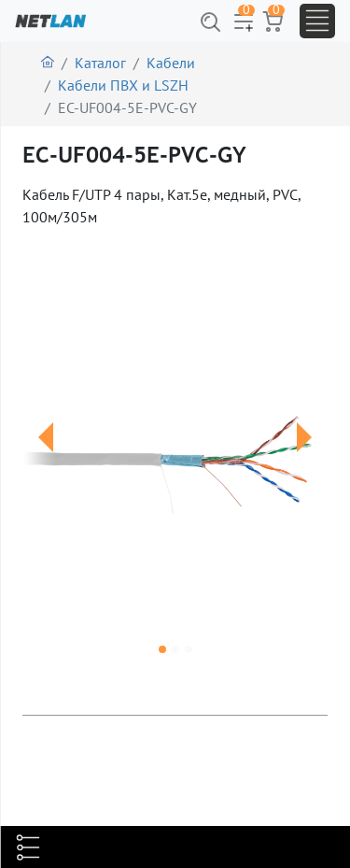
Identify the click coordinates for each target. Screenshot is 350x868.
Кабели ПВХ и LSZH (123, 85)
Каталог (100, 63)
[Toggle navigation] (317, 21)
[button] (45, 460)
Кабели (171, 63)
